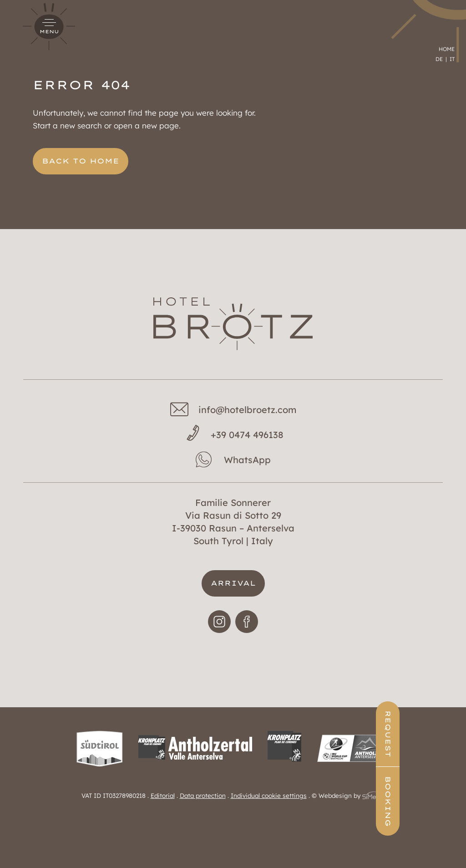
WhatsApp (247, 460)
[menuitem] (441, 26)
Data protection (203, 795)
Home (447, 15)
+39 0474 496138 (247, 435)
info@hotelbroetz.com (247, 410)
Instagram (219, 631)
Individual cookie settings (269, 795)
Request (443, 734)
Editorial (163, 795)
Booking (443, 801)
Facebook (247, 631)
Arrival (233, 583)
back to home (81, 161)
